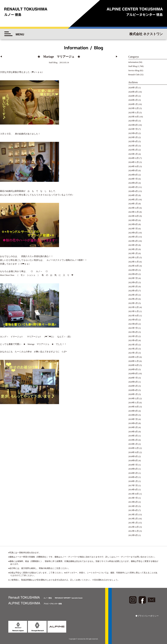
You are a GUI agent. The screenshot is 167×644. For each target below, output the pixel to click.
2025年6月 (133, 133)
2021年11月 (134, 311)
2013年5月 (133, 506)
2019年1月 (133, 444)
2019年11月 (134, 403)
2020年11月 (134, 361)
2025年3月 (133, 146)
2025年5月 (133, 137)
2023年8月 (133, 224)
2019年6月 (133, 423)
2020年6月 (133, 382)
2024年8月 (133, 175)
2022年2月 (133, 299)
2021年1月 (133, 353)
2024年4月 (133, 191)
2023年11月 (134, 212)
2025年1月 (133, 154)
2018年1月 (133, 481)
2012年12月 (134, 527)
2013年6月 (133, 502)
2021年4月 (133, 340)
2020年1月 (133, 394)
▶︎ (117, 57)
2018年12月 (134, 448)
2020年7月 (133, 378)
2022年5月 (133, 287)
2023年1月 (133, 253)
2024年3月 (133, 195)
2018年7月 (133, 465)
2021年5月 (133, 336)
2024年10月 (134, 166)
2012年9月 (133, 535)
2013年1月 (133, 523)
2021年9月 (133, 320)
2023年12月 (134, 208)
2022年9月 (133, 270)
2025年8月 (133, 125)
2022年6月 (133, 283)
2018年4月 (133, 477)
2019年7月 (133, 419)
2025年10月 (134, 117)
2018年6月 (133, 469)
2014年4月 (133, 490)
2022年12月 (134, 258)
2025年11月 (134, 113)
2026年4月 (133, 92)
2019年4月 (133, 432)
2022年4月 (133, 291)
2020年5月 (133, 386)
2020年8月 (133, 374)
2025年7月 (133, 129)
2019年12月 (134, 399)
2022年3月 (133, 295)
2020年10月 (134, 365)
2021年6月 (133, 332)
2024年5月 (133, 187)
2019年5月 (133, 427)
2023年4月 (133, 241)
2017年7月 (133, 486)
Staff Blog (133, 66)
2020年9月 (133, 369)
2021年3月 (133, 345)
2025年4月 (133, 141)
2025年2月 (133, 150)
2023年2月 (133, 249)
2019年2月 (133, 440)
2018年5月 (133, 473)
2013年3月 (133, 515)
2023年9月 (133, 220)
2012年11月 (134, 531)
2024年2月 (133, 200)
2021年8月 (133, 324)
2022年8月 (133, 274)
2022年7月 (133, 278)
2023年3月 (133, 245)
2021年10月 (134, 316)
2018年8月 (133, 461)
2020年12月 (134, 357)
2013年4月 (133, 510)
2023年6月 (133, 233)
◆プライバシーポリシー (147, 616)
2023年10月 (134, 216)
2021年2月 (133, 349)
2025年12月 (134, 108)
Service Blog (134, 71)
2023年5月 (133, 237)
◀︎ (1, 57)
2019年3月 (133, 436)
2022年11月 (134, 262)
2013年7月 (133, 498)
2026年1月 (133, 104)
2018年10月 (134, 452)
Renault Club (134, 75)
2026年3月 (133, 96)
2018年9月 (133, 456)
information (133, 62)
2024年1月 (133, 204)
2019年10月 (134, 407)
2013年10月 (134, 494)
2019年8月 (133, 415)
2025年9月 (133, 121)
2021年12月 (134, 307)
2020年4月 (133, 390)
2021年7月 (133, 328)
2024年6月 (133, 183)
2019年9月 (133, 411)
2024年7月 (133, 179)
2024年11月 (134, 162)
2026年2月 (133, 100)
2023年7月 (133, 229)
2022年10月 (134, 266)
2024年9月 (133, 171)
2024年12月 (134, 158)
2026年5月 (133, 88)
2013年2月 (133, 519)
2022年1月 (133, 303)
